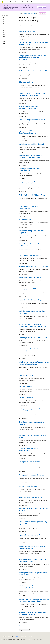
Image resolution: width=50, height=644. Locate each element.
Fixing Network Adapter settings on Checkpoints (30, 245)
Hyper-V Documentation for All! (30, 535)
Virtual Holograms (25, 386)
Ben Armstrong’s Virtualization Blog (29, 14)
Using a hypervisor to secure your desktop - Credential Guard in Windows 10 (34, 600)
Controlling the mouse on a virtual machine (29, 449)
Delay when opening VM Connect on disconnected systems (32, 183)
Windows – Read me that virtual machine (33, 266)
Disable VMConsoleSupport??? (30, 486)
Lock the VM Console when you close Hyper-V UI (32, 312)
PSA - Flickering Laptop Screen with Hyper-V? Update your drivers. (31, 156)
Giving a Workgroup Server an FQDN (32, 120)
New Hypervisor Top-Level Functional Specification (28, 107)
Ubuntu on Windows (26, 398)
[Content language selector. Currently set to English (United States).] (8, 636)
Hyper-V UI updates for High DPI (30, 255)
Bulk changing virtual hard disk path (32, 144)
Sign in (47, 2)
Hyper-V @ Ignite (25, 219)
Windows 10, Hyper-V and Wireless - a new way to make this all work (34, 363)
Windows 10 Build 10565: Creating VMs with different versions (32, 613)
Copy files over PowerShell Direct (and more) (31, 350)
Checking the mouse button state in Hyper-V (32, 423)
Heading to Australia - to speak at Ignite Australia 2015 (33, 574)
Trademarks (11, 641)
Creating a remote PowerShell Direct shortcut (29, 169)
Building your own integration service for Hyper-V (33, 509)
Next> (20, 625)
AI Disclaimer (4, 639)
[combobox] (9, 15)
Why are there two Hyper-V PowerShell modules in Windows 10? (33, 560)
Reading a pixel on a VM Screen (30, 289)
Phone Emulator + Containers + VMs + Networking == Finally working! (33, 94)
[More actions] (48, 14)
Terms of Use (4, 641)
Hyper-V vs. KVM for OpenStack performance (27, 132)
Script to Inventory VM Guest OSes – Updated (31, 232)
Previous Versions (12, 639)
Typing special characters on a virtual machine (29, 463)
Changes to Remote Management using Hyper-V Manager (33, 523)
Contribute (23, 639)
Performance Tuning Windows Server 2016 (34, 71)
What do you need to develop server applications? (29, 587)
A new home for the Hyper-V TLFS (31, 497)
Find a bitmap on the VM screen (30, 277)
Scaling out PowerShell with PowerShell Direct (29, 207)
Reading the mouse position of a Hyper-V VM (33, 436)
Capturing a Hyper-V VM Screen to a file (33, 337)
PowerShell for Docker (27, 375)
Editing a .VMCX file (26, 82)
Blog (18, 639)
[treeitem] (9, 18)
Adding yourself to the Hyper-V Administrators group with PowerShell (32, 325)
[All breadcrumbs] (20, 14)
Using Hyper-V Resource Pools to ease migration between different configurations (32, 58)
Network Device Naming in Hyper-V (32, 300)
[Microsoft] (2, 2)
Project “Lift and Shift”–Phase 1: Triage (32, 195)
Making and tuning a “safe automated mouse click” (32, 410)
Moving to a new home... (28, 31)
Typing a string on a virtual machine (31, 475)
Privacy (28, 639)
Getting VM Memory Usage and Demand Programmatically (33, 43)
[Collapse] (16, 13)
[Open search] (44, 2)
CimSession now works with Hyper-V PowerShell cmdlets (32, 547)
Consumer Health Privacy (37, 639)
